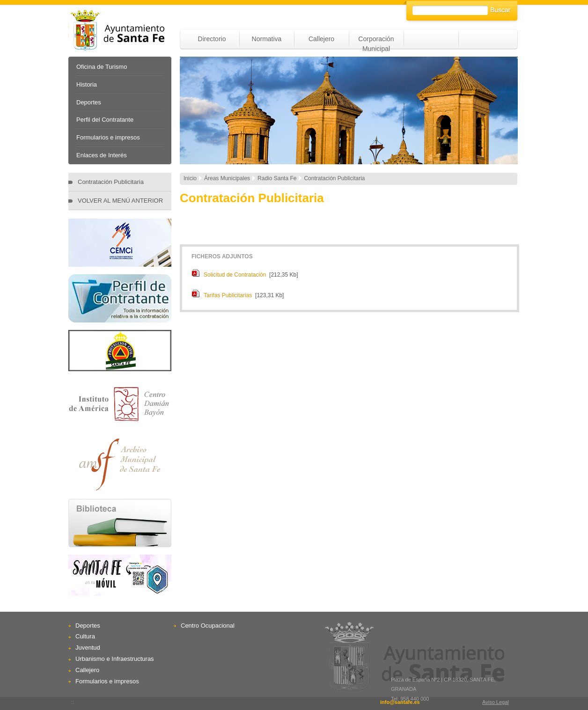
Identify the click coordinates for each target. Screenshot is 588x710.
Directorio (212, 39)
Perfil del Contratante (105, 120)
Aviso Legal (496, 702)
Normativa (267, 39)
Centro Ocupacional (208, 626)
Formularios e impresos (108, 137)
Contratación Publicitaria (111, 182)
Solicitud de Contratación (235, 275)
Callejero (321, 39)
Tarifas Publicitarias (228, 295)
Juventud (88, 648)
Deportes (89, 102)
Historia (87, 84)
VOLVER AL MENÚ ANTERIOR (120, 201)
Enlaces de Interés (102, 155)
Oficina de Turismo (102, 67)
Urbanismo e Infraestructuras (115, 659)
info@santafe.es (400, 702)
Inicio (190, 178)
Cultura (85, 636)
